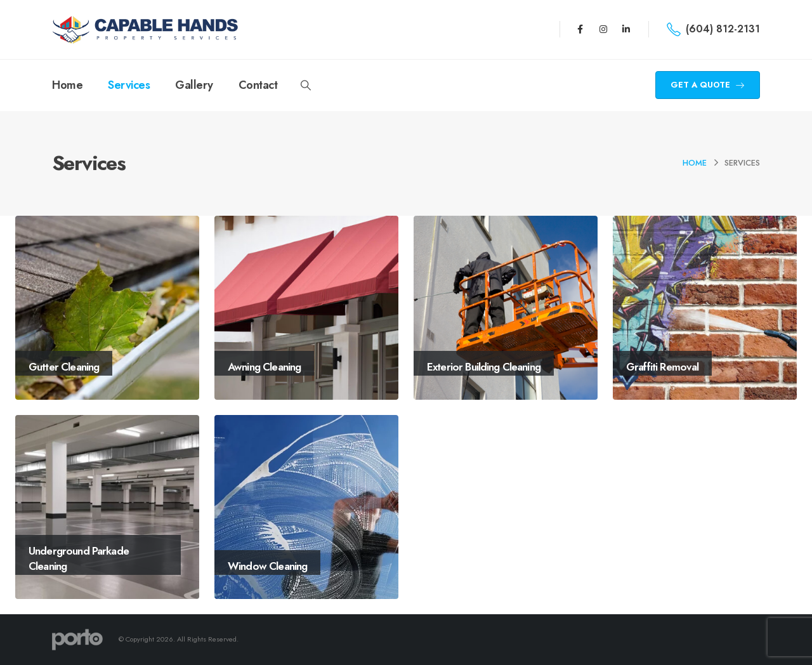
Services (129, 85)
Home (67, 85)
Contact (258, 85)
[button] (305, 86)
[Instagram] (603, 29)
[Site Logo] (147, 30)
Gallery (194, 85)
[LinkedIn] (626, 29)
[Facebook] (580, 29)
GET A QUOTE (708, 85)
